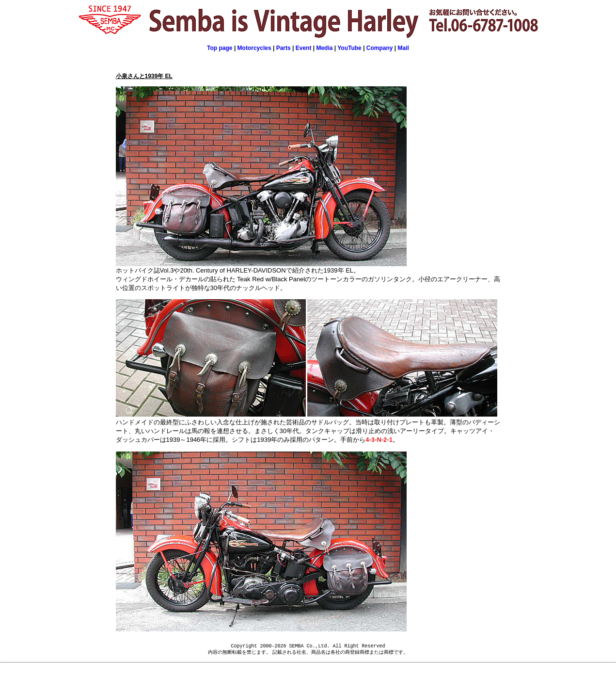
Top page (220, 48)
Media (324, 48)
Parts (284, 48)
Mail (403, 48)
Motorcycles (254, 48)
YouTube (349, 48)
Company (380, 48)
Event (304, 48)
